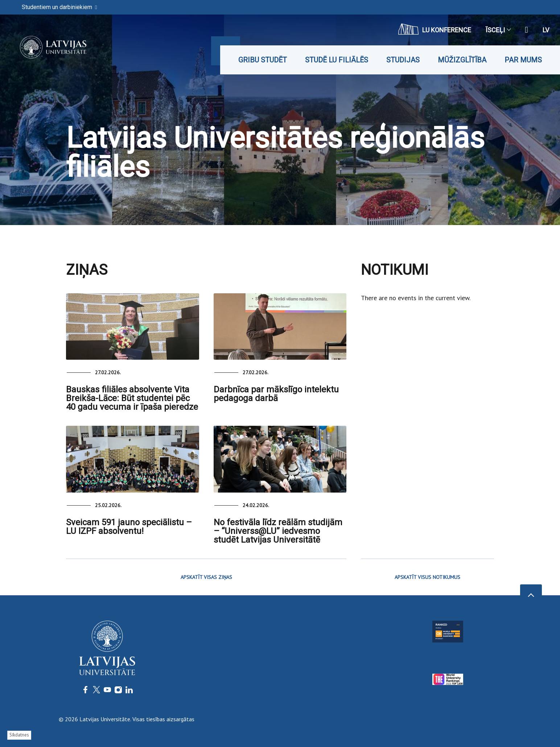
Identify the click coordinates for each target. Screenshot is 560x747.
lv (546, 30)
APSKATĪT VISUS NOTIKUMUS (427, 577)
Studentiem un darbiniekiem (59, 7)
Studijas (403, 60)
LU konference (435, 29)
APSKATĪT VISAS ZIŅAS (206, 577)
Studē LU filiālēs (337, 60)
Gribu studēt (263, 60)
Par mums (523, 60)
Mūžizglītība (462, 60)
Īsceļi (498, 30)
